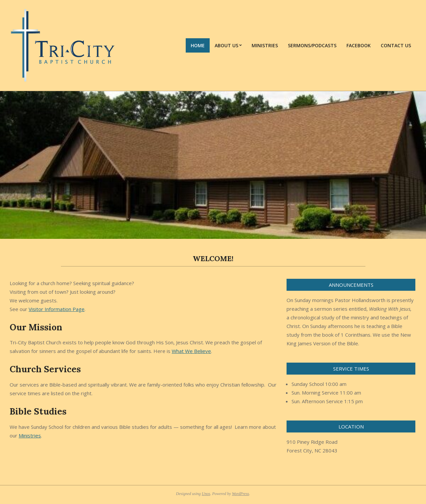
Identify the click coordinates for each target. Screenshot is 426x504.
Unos (206, 494)
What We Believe (191, 351)
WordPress (240, 494)
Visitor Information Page (57, 309)
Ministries (30, 435)
